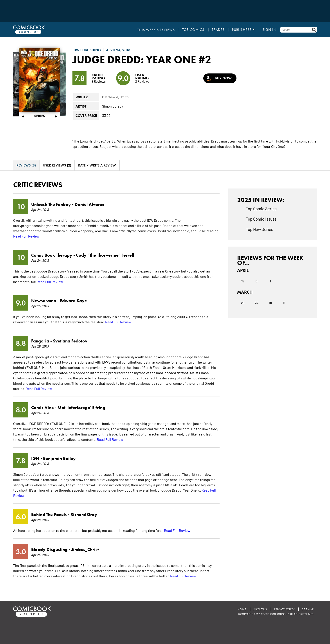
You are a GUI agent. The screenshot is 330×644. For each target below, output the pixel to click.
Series (40, 116)
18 (270, 302)
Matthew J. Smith (115, 97)
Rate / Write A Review (97, 165)
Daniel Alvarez (89, 204)
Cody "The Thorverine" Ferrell (105, 255)
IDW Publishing (87, 50)
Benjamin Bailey (59, 458)
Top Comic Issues (261, 219)
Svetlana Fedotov (70, 341)
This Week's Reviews (156, 30)
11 (284, 302)
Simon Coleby (113, 106)
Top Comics (193, 30)
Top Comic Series (261, 208)
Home (242, 609)
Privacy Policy (284, 609)
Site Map (308, 609)
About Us (260, 609)
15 (243, 281)
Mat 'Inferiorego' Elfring (81, 407)
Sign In (269, 30)
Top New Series (260, 229)
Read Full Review (26, 236)
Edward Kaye (73, 300)
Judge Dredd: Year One (134, 59)
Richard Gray (84, 514)
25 (243, 302)
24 (257, 302)
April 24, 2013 (118, 50)
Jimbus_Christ (85, 549)
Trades (218, 30)
